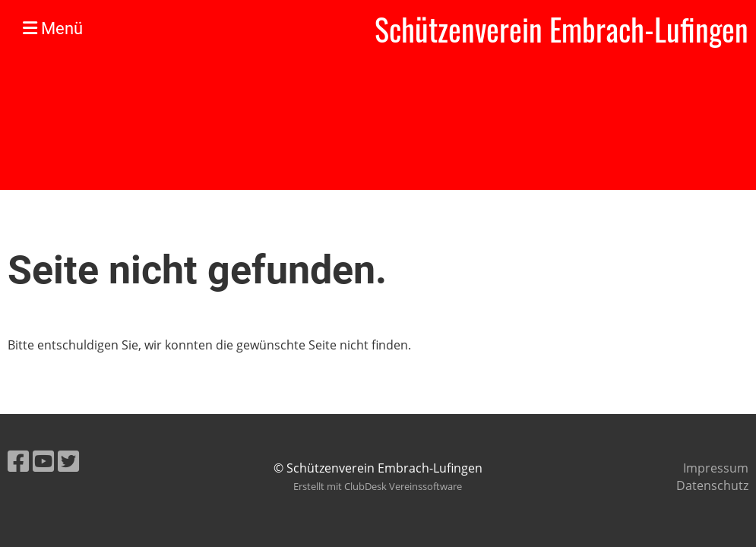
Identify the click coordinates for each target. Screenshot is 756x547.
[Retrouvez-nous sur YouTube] (43, 461)
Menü (53, 28)
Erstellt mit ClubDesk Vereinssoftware (378, 486)
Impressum (716, 468)
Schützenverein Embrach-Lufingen (561, 29)
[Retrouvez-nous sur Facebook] (18, 461)
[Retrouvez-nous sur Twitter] (68, 461)
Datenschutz (712, 485)
